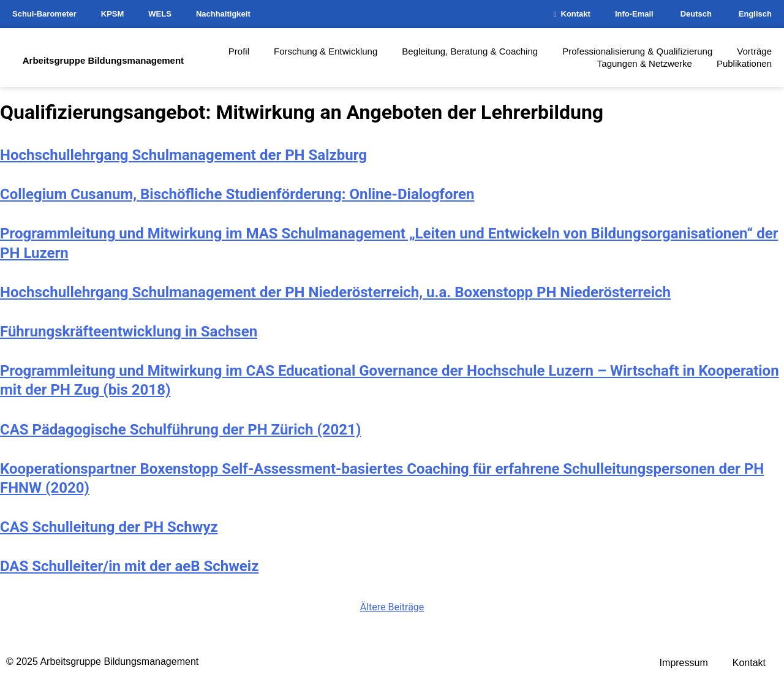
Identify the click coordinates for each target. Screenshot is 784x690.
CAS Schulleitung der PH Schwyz (109, 527)
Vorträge (754, 51)
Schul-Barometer (44, 14)
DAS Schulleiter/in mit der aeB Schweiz (129, 566)
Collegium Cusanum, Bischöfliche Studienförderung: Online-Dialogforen (237, 194)
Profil (239, 51)
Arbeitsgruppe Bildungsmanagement (103, 60)
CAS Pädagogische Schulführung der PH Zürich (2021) (180, 430)
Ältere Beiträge (392, 607)
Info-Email (634, 14)
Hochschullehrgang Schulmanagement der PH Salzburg (183, 155)
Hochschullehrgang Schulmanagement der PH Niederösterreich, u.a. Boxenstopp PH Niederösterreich (335, 292)
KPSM (113, 14)
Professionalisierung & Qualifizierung (637, 51)
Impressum (684, 663)
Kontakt (572, 14)
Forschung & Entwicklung (326, 51)
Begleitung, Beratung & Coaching (470, 51)
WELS (160, 14)
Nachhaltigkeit (223, 14)
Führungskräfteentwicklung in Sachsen (129, 332)
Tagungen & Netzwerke (645, 63)
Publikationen (744, 63)
